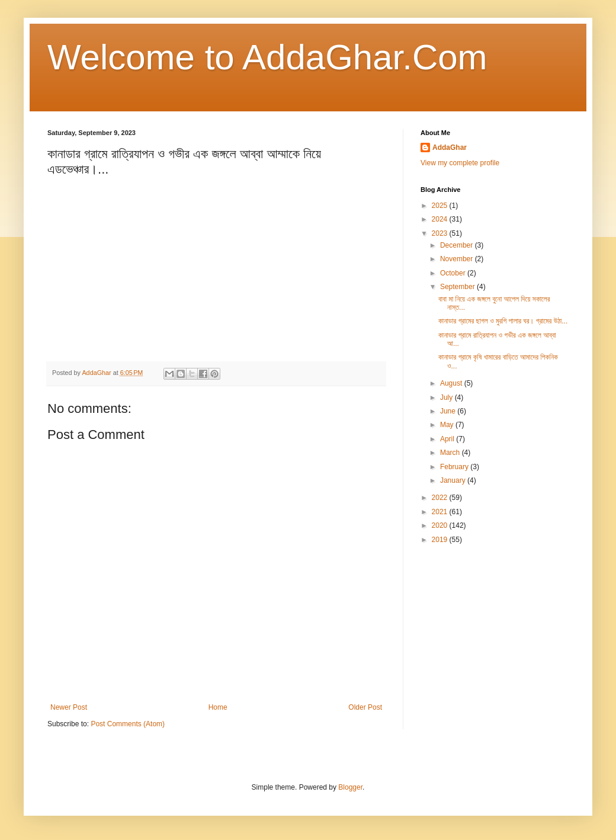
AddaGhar (450, 148)
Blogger (350, 787)
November (458, 259)
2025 (441, 206)
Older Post (365, 707)
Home (218, 707)
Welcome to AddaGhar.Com (267, 57)
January (454, 480)
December (458, 245)
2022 (441, 498)
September (458, 287)
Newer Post (69, 707)
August (452, 383)
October (454, 273)
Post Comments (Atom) (128, 724)
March (451, 453)
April (448, 439)
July (447, 397)
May (448, 425)
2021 (441, 512)
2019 (441, 540)
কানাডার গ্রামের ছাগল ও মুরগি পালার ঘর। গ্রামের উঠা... (503, 321)
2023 (441, 233)
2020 (441, 525)
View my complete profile (460, 163)
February (455, 467)
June (449, 411)
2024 (441, 219)
